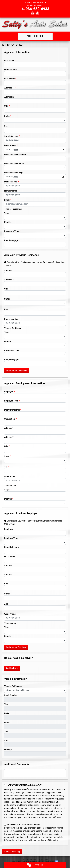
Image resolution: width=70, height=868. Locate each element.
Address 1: (9, 88)
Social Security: (11, 136)
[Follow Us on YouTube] (33, 13)
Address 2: (9, 97)
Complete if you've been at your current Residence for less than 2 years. (34, 264)
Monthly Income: (12, 410)
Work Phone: (10, 477)
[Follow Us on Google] (37, 13)
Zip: (6, 126)
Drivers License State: (14, 164)
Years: (7, 213)
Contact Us (36, 859)
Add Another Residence (17, 371)
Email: (7, 200)
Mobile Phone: (11, 182)
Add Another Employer (16, 647)
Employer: (9, 392)
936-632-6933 (38, 9)
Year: (7, 704)
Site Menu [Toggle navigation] (35, 36)
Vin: (6, 741)
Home (24, 859)
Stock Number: (11, 695)
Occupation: (10, 419)
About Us (29, 859)
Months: (8, 222)
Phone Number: (11, 319)
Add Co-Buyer (12, 668)
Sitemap (38, 861)
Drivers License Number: (16, 154)
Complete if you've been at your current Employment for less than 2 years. (33, 522)
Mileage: (8, 750)
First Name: (10, 61)
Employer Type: (11, 401)
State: (7, 116)
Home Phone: (11, 191)
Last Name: (10, 79)
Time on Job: (10, 486)
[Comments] (35, 773)
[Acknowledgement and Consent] (5, 785)
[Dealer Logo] (35, 25)
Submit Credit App (12, 852)
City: (6, 106)
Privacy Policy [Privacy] (44, 859)
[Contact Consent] (5, 825)
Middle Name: (11, 70)
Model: (7, 722)
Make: (7, 713)
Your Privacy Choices (50, 861)
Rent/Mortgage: (12, 240)
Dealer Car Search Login (19, 861)
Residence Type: (12, 231)
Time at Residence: (13, 209)
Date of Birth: (10, 145)
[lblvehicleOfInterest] (35, 690)
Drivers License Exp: (14, 173)
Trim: (7, 732)
